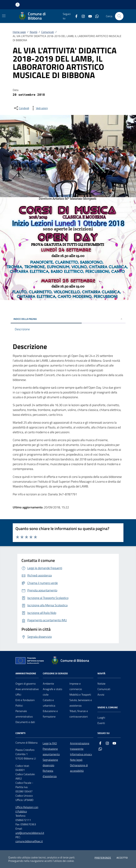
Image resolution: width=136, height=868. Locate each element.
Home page (19, 32)
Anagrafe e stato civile (52, 692)
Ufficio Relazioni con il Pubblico (27, 809)
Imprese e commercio (76, 686)
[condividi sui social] (21, 108)
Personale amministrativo (24, 714)
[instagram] (82, 16)
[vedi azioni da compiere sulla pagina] (39, 108)
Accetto (122, 858)
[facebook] (75, 16)
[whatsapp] (96, 16)
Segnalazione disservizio (50, 762)
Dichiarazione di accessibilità (79, 768)
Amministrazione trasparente (80, 746)
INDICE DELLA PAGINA (68, 319)
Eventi (101, 723)
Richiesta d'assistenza (50, 773)
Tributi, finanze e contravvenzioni (79, 714)
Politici (19, 706)
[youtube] (89, 16)
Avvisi (101, 695)
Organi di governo (26, 684)
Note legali (76, 760)
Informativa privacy (81, 754)
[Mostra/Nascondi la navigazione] (4, 16)
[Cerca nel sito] (119, 16)
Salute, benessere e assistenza (81, 703)
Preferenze (103, 858)
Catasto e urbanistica (49, 703)
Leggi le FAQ (50, 743)
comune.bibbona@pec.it (29, 841)
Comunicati (48, 32)
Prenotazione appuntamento (51, 752)
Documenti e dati (25, 722)
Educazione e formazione (50, 714)
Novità (34, 32)
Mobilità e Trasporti (80, 695)
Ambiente (48, 684)
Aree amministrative (27, 689)
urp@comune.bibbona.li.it (30, 833)
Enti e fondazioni (25, 700)
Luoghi (101, 718)
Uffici (18, 695)
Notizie (101, 684)
